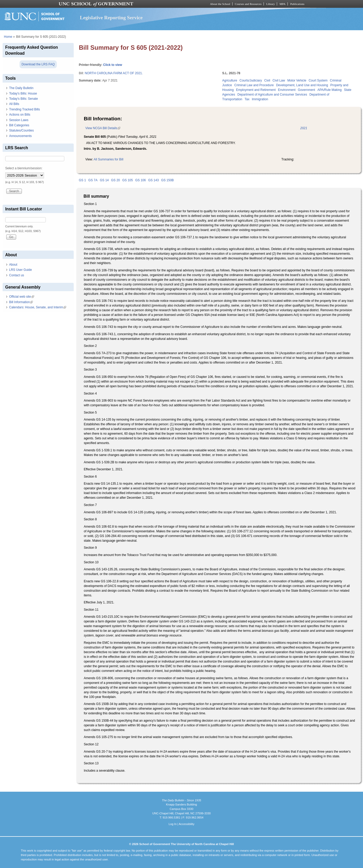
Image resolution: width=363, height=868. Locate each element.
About (13, 265)
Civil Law (279, 80)
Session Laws (19, 120)
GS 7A (93, 180)
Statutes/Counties (21, 130)
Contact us (17, 275)
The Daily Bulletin (21, 88)
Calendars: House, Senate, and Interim (38, 307)
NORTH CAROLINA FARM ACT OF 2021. (114, 73)
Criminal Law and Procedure (254, 85)
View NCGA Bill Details (103, 128)
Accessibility (186, 824)
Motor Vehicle (297, 80)
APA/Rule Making (330, 90)
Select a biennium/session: (24, 168)
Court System (318, 80)
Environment (287, 90)
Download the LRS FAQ (38, 64)
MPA (282, 4)
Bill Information (21, 302)
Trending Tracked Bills (24, 109)
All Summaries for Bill (109, 159)
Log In (173, 824)
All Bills (14, 104)
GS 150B (168, 180)
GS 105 (128, 180)
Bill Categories (19, 125)
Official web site (22, 297)
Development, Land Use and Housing (302, 85)
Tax (247, 99)
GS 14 (104, 180)
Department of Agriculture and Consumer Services (272, 95)
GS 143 (154, 180)
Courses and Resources (248, 4)
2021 (304, 128)
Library (270, 4)
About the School (220, 4)
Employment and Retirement (256, 90)
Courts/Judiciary (251, 80)
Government (306, 90)
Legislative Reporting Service (111, 18)
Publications (297, 4)
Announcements (20, 136)
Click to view (113, 65)
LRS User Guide (20, 270)
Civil (267, 80)
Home (8, 37)
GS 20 (115, 180)
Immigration (260, 99)
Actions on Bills (20, 115)
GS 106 (140, 180)
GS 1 (82, 180)
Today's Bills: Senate (23, 99)
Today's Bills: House (23, 93)
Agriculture (230, 80)
